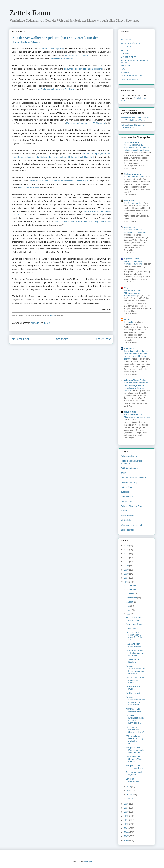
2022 (127, 558)
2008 (127, 832)
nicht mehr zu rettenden (76, 55)
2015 (127, 804)
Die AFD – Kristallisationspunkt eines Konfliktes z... (135, 719)
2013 (127, 812)
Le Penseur (130, 200)
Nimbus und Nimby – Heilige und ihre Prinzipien (135, 653)
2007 (127, 836)
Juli (128, 606)
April (129, 786)
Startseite (62, 339)
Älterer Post (103, 339)
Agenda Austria (132, 259)
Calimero (126, 47)
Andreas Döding (130, 43)
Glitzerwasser (127, 497)
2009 (127, 828)
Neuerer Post (20, 339)
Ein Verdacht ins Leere (134, 177)
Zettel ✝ (126, 40)
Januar (130, 799)
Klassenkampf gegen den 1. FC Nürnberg (86, 123)
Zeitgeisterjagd (128, 530)
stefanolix (127, 72)
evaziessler (126, 492)
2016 (127, 582)
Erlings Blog (126, 487)
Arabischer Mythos (135, 693)
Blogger (88, 862)
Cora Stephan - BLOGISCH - (134, 478)
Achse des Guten (129, 456)
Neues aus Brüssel (135, 624)
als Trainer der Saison (29, 188)
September (132, 598)
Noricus (126, 66)
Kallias (125, 50)
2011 (127, 820)
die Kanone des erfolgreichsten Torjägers (83, 69)
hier (52, 316)
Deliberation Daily (129, 482)
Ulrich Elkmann (130, 79)
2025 (127, 546)
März (129, 790)
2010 (127, 824)
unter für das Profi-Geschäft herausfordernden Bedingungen (59, 181)
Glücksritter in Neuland (132, 661)
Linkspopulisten (133, 628)
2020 (127, 566)
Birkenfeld (129, 322)
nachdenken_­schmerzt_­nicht (135, 61)
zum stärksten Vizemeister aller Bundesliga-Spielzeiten (83, 221)
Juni (129, 610)
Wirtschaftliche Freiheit (136, 380)
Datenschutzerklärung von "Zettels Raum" (133, 126)
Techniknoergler (131, 76)
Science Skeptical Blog (131, 506)
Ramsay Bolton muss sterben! (134, 645)
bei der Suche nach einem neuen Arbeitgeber (55, 89)
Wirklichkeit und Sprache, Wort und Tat (134, 759)
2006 (127, 840)
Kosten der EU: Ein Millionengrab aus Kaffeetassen (133, 293)
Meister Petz (129, 57)
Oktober (131, 594)
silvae (127, 319)
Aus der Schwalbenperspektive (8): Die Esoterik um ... (135, 701)
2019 (127, 570)
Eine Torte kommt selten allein (134, 619)
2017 (127, 578)
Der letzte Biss (127, 501)
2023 (127, 554)
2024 (127, 550)
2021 (127, 562)
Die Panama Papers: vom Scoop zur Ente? (135, 729)
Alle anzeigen (147, 442)
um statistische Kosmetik (61, 59)
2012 (127, 816)
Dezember (132, 586)
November (132, 590)
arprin (123, 473)
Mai (129, 614)
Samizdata (129, 348)
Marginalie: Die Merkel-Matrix (133, 710)
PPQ (126, 288)
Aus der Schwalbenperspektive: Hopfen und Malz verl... (135, 670)
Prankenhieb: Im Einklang (133, 688)
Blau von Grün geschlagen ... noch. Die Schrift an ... (135, 636)
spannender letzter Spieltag (51, 48)
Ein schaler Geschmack (133, 780)
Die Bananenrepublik (134, 203)
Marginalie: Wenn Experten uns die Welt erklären (135, 750)
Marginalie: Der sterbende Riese (135, 767)
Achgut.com (130, 227)
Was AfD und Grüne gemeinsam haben (135, 680)
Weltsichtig (126, 520)
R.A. (123, 69)
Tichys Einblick (132, 142)
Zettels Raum (30, 13)
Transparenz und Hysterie (134, 773)
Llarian (125, 54)
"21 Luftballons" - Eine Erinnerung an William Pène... (135, 740)
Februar (130, 794)
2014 (127, 808)
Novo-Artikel (130, 412)
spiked (124, 511)
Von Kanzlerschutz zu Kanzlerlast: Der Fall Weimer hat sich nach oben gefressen (137, 147)
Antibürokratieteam (129, 468)
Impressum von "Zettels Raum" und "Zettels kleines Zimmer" (135, 119)
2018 (127, 574)
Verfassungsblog (133, 174)
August (130, 602)
